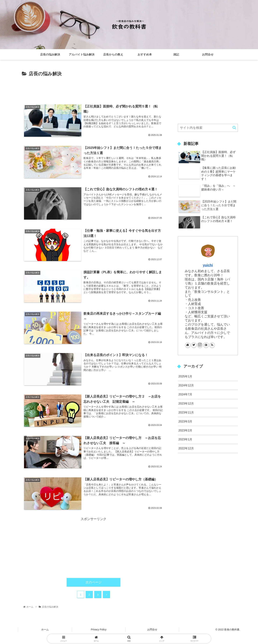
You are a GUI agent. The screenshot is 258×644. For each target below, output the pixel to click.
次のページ (94, 582)
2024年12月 (186, 385)
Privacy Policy (99, 629)
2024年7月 (185, 394)
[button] (234, 128)
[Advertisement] (94, 88)
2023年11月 (186, 412)
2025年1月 (185, 376)
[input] (208, 128)
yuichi (208, 265)
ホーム (45, 629)
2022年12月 (186, 448)
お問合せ (152, 629)
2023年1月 (185, 439)
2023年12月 (186, 403)
